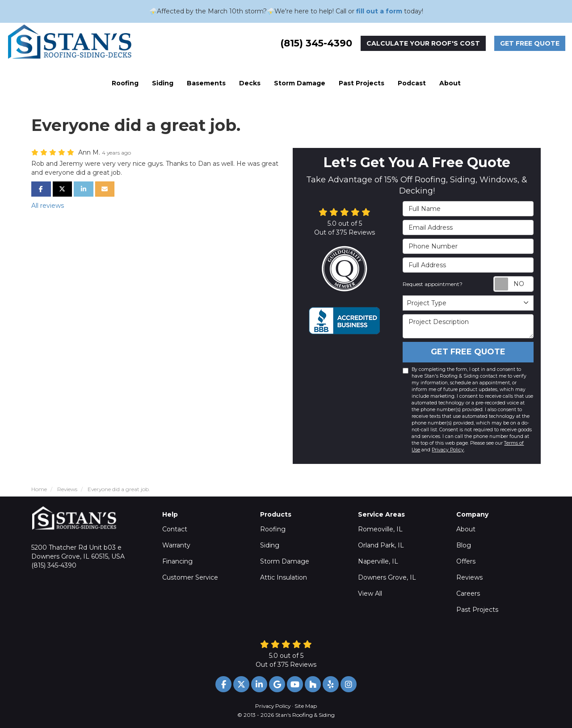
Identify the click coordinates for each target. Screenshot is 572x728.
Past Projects (477, 610)
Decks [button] (250, 83)
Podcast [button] (412, 83)
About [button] (450, 83)
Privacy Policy (448, 450)
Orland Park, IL (381, 545)
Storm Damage (285, 561)
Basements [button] (206, 83)
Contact (175, 529)
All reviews (48, 206)
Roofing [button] (125, 83)
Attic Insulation (284, 577)
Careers (468, 593)
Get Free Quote (530, 43)
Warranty (176, 545)
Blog (464, 545)
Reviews (469, 577)
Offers (466, 561)
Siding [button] (163, 83)
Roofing (273, 529)
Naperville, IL (378, 561)
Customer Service (190, 577)
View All (370, 593)
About (466, 529)
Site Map (306, 706)
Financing (177, 561)
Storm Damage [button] (300, 83)
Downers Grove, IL (387, 577)
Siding (270, 545)
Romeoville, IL (380, 529)
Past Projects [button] (362, 83)
